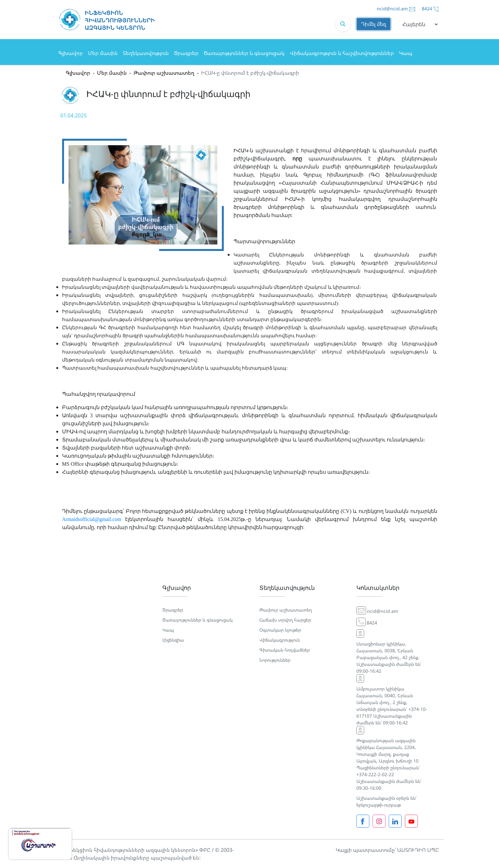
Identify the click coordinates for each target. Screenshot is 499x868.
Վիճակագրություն (280, 640)
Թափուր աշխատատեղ (164, 73)
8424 (427, 9)
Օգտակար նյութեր (280, 630)
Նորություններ (275, 660)
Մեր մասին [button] (103, 53)
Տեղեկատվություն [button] (146, 53)
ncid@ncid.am (392, 9)
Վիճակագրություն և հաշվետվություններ (342, 53)
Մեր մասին (112, 73)
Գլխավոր (71, 53)
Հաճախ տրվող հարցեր (285, 620)
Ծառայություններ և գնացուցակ (244, 53)
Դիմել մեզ (374, 24)
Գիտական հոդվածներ (285, 650)
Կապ (406, 53)
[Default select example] (418, 24)
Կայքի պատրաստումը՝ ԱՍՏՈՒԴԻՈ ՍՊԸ (387, 850)
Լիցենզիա (173, 640)
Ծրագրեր (186, 53)
